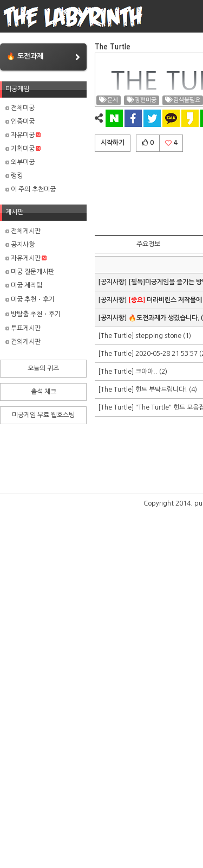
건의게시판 (23, 342)
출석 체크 (44, 392)
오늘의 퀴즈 (43, 368)
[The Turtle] (117, 336)
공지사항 (20, 245)
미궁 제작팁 (24, 285)
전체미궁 (20, 108)
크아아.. (146, 372)
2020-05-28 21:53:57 (166, 354)
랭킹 (14, 176)
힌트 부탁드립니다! (161, 390)
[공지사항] (113, 282)
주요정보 (148, 244)
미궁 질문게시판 (30, 272)
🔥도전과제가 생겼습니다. (164, 318)
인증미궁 (20, 122)
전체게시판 (23, 231)
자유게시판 (26, 258)
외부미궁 (20, 162)
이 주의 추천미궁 (31, 189)
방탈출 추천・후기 (33, 314)
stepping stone (158, 336)
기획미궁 (23, 149)
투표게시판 (23, 328)
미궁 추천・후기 (30, 299)
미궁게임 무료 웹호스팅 (43, 415)
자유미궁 (23, 135)
